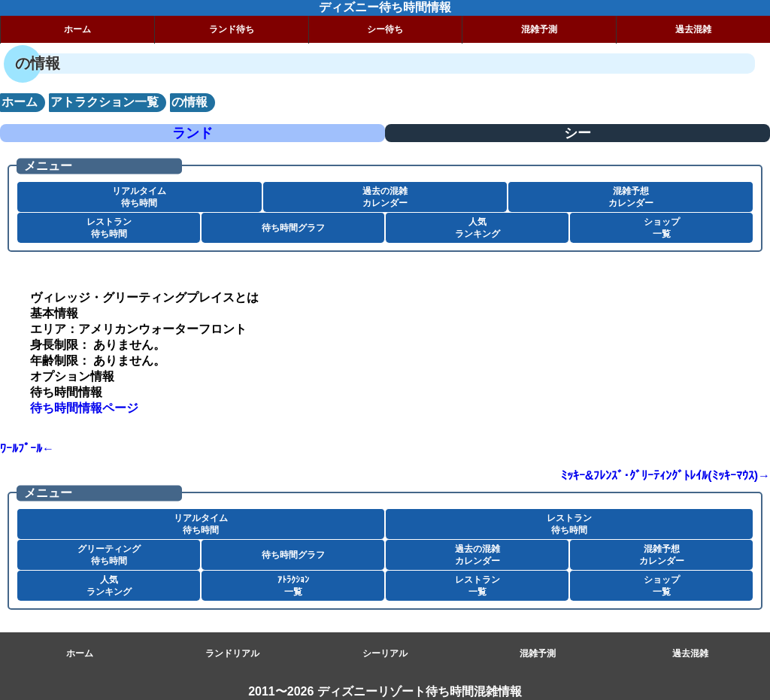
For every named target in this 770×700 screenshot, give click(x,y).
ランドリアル (232, 653)
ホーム (77, 29)
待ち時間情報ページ (84, 408)
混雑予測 (539, 29)
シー (577, 133)
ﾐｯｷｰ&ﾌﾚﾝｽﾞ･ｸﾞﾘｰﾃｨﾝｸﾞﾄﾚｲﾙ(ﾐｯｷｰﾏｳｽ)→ (665, 476)
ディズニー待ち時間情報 (385, 7)
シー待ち (385, 29)
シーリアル (385, 653)
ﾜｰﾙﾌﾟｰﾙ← (27, 448)
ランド (192, 133)
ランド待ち (232, 29)
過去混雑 (693, 29)
